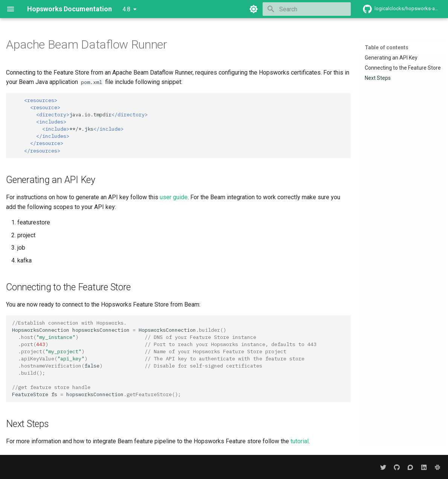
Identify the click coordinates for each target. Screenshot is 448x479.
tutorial (300, 441)
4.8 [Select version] (126, 9)
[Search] (307, 9)
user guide (174, 197)
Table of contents (387, 47)
